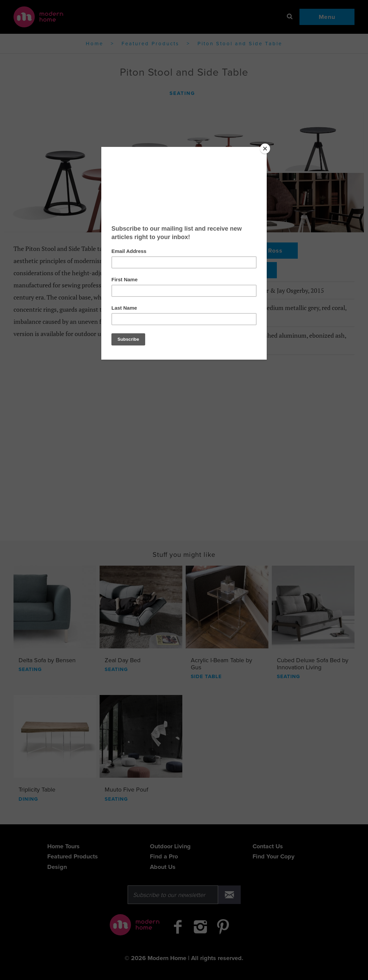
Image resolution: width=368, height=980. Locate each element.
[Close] (265, 149)
